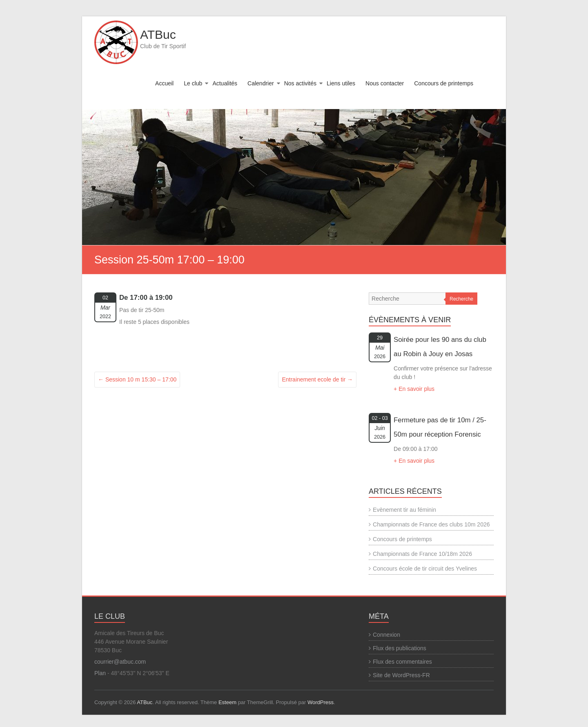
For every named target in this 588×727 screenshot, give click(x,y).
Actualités (225, 83)
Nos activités (300, 83)
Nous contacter (385, 83)
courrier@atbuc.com (120, 662)
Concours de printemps (444, 83)
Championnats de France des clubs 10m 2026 (431, 524)
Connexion (386, 635)
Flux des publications (400, 648)
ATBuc (158, 35)
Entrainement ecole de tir (317, 379)
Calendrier (261, 83)
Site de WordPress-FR (401, 675)
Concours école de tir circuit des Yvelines (425, 569)
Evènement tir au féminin (404, 510)
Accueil (164, 83)
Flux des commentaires (402, 662)
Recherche (461, 299)
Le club (193, 83)
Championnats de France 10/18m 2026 (422, 554)
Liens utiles (341, 83)
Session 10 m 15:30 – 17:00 (137, 379)
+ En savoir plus (414, 389)
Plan (100, 673)
